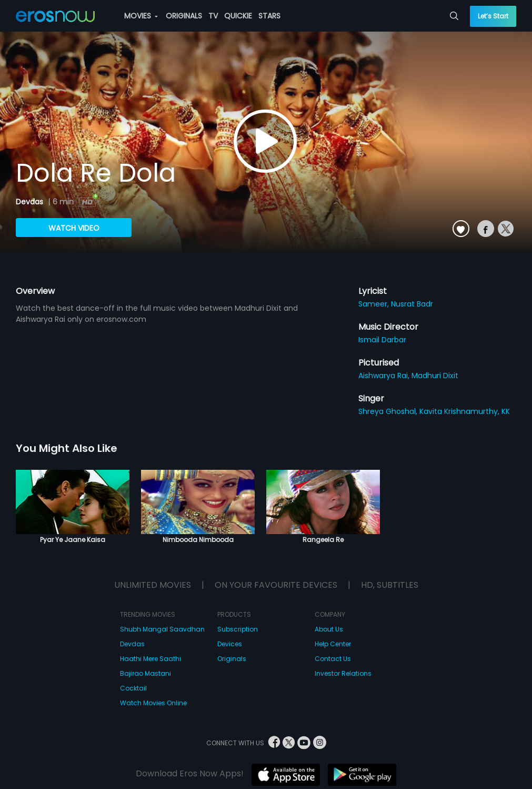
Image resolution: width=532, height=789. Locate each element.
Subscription (238, 629)
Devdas (31, 202)
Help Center (333, 644)
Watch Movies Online (153, 703)
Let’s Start (493, 16)
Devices (230, 644)
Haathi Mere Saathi (150, 659)
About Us (329, 629)
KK (506, 411)
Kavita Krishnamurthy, (460, 411)
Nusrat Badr (412, 304)
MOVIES (141, 16)
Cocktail (133, 688)
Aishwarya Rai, (385, 376)
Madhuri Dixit (435, 376)
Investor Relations (343, 673)
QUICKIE (238, 16)
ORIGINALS (184, 16)
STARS (269, 16)
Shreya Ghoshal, (389, 411)
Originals (232, 659)
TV (213, 16)
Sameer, (375, 304)
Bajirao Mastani (145, 673)
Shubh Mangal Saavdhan (162, 629)
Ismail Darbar (382, 340)
